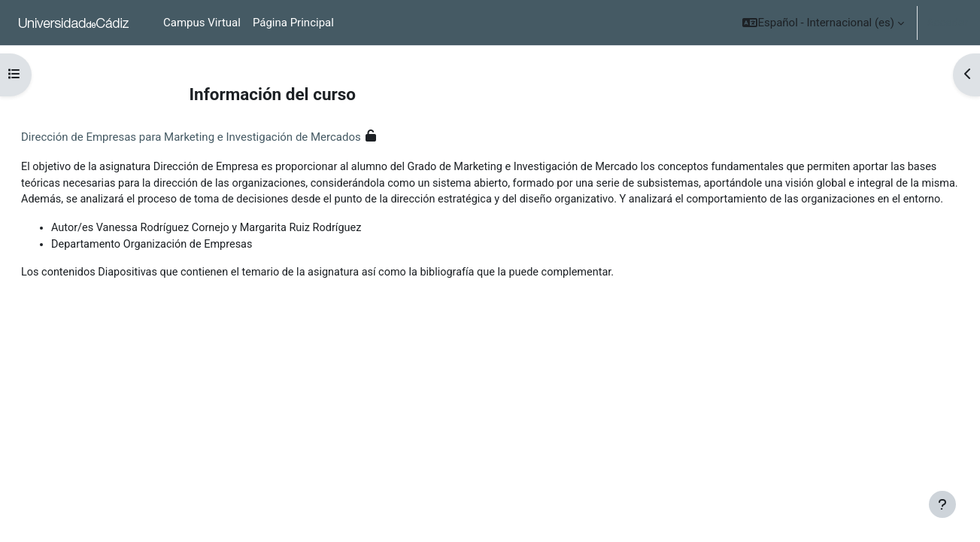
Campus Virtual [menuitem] (202, 23)
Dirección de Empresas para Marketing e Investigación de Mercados (227, 137)
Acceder (947, 23)
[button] (823, 23)
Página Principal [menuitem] (293, 23)
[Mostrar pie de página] (942, 504)
